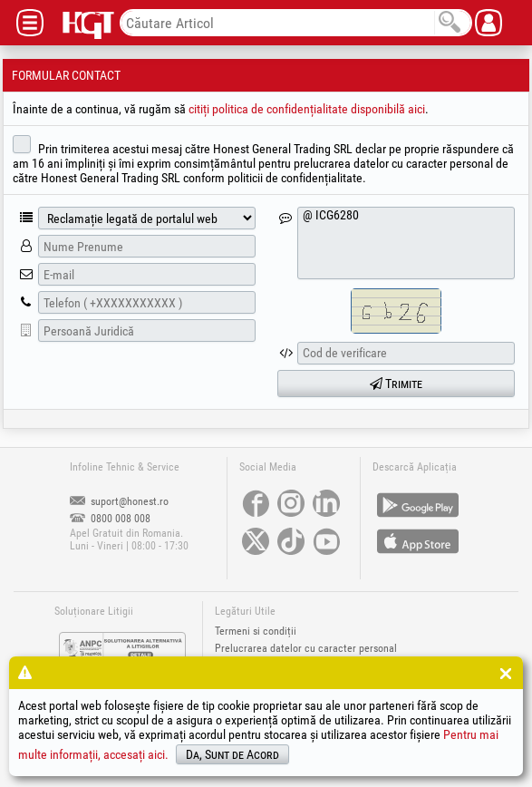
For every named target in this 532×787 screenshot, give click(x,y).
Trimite (396, 384)
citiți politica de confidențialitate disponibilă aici (307, 109)
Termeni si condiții (256, 631)
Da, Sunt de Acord (232, 754)
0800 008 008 (110, 519)
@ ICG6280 (406, 243)
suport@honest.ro (119, 501)
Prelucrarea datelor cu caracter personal (306, 648)
